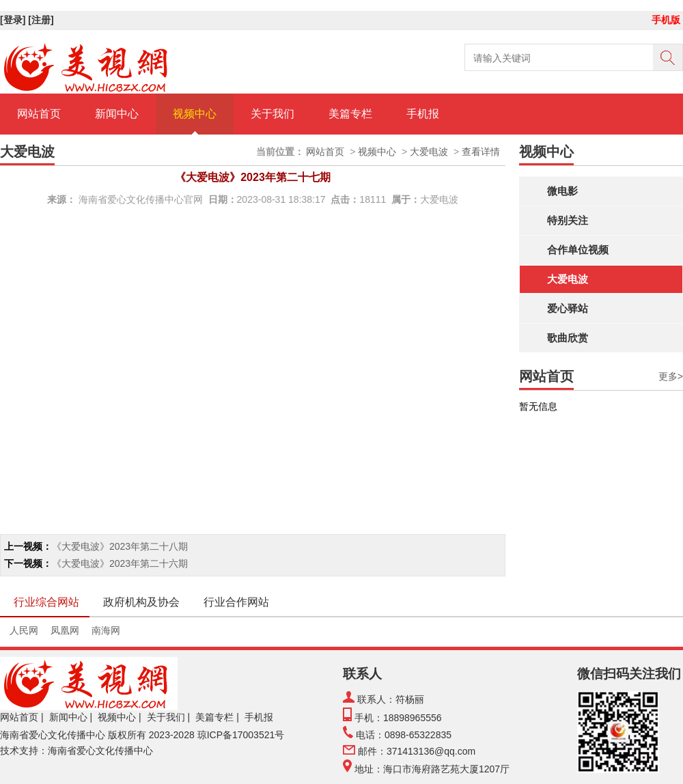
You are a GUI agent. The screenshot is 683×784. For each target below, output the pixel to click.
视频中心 (195, 114)
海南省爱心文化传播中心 (53, 735)
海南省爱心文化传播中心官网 (141, 199)
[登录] (14, 20)
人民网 (24, 630)
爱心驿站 (568, 308)
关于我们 (273, 114)
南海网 (106, 630)
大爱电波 (568, 279)
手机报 (423, 114)
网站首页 (39, 114)
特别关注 (568, 220)
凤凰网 (65, 630)
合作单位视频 (578, 250)
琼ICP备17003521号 (241, 735)
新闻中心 (117, 114)
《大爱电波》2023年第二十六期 (120, 563)
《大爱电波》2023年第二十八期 (120, 546)
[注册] (42, 20)
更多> (671, 376)
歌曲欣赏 (568, 338)
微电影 (562, 191)
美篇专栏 (350, 114)
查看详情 (481, 152)
